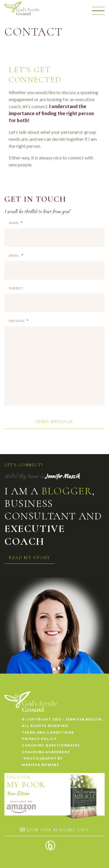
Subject (16, 288)
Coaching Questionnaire (51, 745)
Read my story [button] (30, 558)
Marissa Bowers (40, 765)
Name (16, 223)
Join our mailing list (55, 830)
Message (18, 321)
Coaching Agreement (46, 752)
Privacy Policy (39, 739)
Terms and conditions (48, 732)
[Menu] (98, 11)
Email (16, 255)
